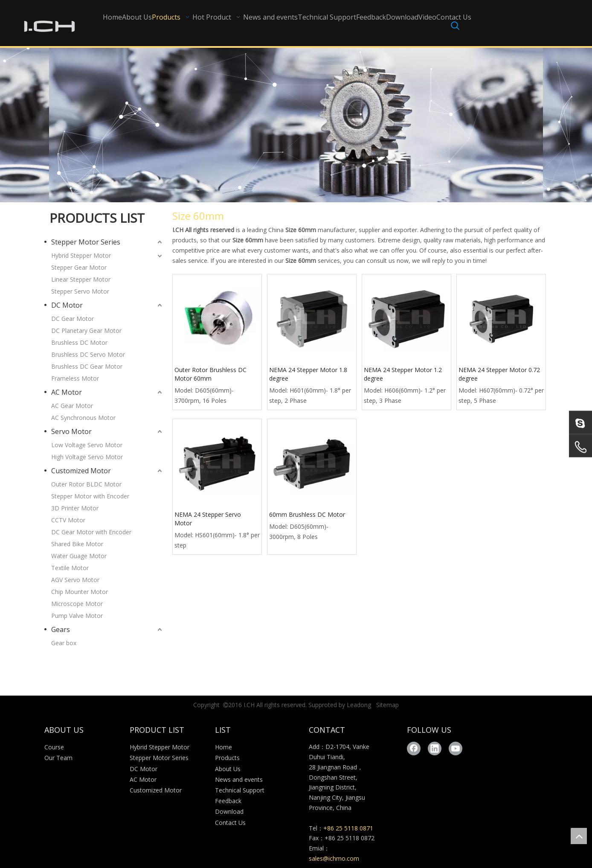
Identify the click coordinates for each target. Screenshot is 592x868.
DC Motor (67, 305)
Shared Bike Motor (77, 544)
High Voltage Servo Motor (87, 457)
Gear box (64, 643)
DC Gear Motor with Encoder (91, 532)
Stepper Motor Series (86, 242)
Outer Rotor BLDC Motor (86, 484)
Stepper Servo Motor (80, 291)
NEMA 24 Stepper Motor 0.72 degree (499, 374)
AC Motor (67, 392)
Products (227, 758)
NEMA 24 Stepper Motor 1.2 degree (403, 374)
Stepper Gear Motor (79, 267)
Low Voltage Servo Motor (87, 445)
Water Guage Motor (79, 556)
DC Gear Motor (73, 319)
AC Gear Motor (72, 406)
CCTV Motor (68, 520)
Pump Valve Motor (77, 616)
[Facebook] (414, 749)
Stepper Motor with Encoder (90, 496)
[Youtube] (456, 749)
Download (229, 811)
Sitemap (387, 705)
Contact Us (230, 823)
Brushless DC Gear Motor (87, 366)
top (579, 836)
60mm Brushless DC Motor (307, 514)
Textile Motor (70, 568)
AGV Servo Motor (75, 580)
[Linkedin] (435, 749)
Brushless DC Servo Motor (88, 354)
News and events (239, 779)
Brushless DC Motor (79, 342)
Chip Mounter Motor (80, 592)
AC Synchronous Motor (83, 418)
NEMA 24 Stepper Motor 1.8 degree (308, 374)
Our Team (58, 758)
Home (223, 747)
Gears (61, 629)
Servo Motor (71, 431)
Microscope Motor (77, 604)
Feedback (228, 801)
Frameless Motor (75, 378)
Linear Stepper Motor (81, 279)
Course (54, 747)
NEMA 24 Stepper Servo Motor (208, 519)
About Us (228, 769)
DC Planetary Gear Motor (86, 331)
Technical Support (240, 790)
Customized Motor (81, 471)
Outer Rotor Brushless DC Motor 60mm (210, 374)
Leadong (359, 705)
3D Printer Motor (75, 508)
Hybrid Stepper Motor (81, 255)
